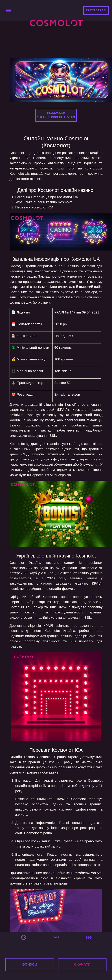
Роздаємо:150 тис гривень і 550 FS (56, 115)
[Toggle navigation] (8, 10)
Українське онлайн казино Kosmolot (44, 202)
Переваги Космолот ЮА (34, 207)
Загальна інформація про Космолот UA (47, 197)
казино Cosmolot (81, 266)
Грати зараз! (96, 10)
